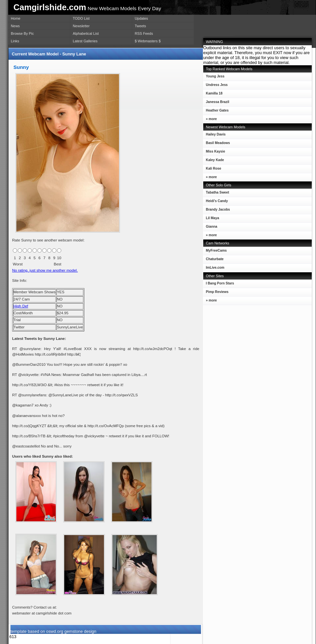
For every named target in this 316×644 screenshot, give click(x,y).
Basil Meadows (217, 144)
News (15, 26)
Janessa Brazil (216, 103)
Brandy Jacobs (217, 211)
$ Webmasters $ (148, 41)
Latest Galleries (85, 41)
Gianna (210, 228)
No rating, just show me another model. (45, 270)
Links (15, 41)
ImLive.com (215, 268)
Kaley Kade (214, 161)
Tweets (140, 26)
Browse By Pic (22, 33)
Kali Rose (212, 170)
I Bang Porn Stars (220, 283)
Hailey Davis (214, 136)
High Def (21, 306)
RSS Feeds (144, 33)
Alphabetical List (86, 33)
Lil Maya (211, 219)
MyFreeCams (216, 250)
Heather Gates (216, 112)
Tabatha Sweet (216, 194)
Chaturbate (215, 259)
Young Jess (214, 78)
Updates (141, 18)
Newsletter (81, 26)
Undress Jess (216, 86)
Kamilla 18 (213, 95)
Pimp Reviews (217, 292)
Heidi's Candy (216, 202)
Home (16, 18)
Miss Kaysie (214, 153)
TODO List (81, 18)
